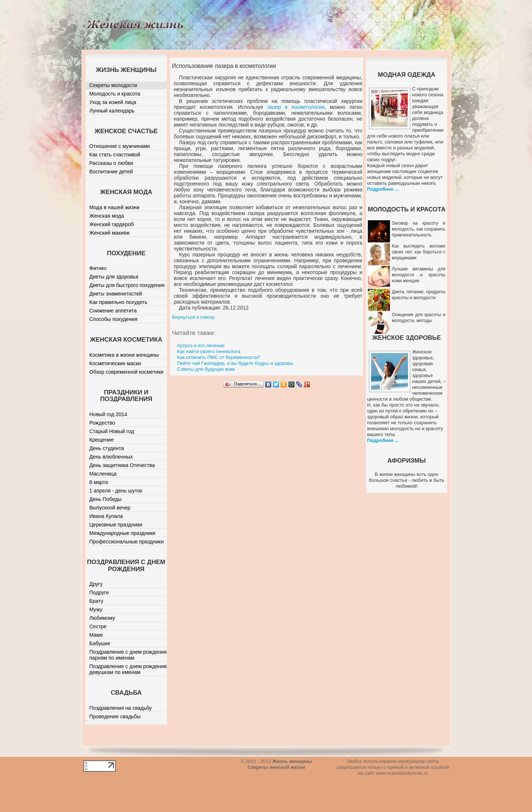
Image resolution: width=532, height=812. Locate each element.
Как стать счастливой (115, 155)
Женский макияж (109, 233)
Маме (96, 635)
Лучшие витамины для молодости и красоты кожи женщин (419, 275)
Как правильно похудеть (118, 302)
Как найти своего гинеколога (209, 351)
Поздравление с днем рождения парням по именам (128, 655)
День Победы (106, 499)
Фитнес (98, 268)
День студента (107, 448)
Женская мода (107, 216)
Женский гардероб (112, 224)
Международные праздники (122, 533)
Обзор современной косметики (126, 372)
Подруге (99, 592)
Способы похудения (113, 319)
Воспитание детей (111, 172)
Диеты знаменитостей (116, 294)
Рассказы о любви (111, 163)
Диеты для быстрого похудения (127, 285)
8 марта (99, 482)
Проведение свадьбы (115, 716)
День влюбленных (111, 457)
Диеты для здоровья (114, 277)
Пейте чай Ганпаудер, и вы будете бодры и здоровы (235, 363)
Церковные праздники (116, 525)
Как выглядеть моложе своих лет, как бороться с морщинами (419, 252)
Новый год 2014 (108, 414)
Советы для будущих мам (206, 369)
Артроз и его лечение (201, 345)
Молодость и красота (115, 94)
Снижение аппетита (113, 311)
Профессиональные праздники (127, 542)
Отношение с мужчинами (120, 146)
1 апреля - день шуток (116, 491)
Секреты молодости (113, 85)
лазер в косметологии (296, 107)
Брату (96, 601)
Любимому (102, 618)
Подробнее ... (383, 189)
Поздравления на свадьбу (120, 708)
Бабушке (100, 643)
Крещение (101, 440)
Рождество (102, 423)
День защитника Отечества (122, 465)
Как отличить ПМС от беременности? (219, 357)
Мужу (96, 609)
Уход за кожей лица (113, 102)
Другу (96, 584)
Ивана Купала (106, 516)
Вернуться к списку (193, 317)
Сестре (98, 626)
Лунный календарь (112, 111)
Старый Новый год (112, 431)
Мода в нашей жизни (114, 207)
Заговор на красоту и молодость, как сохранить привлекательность (419, 229)
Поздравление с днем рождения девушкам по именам (128, 669)
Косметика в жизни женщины (124, 355)
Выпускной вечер (110, 508)
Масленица (103, 474)
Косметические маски (115, 363)
